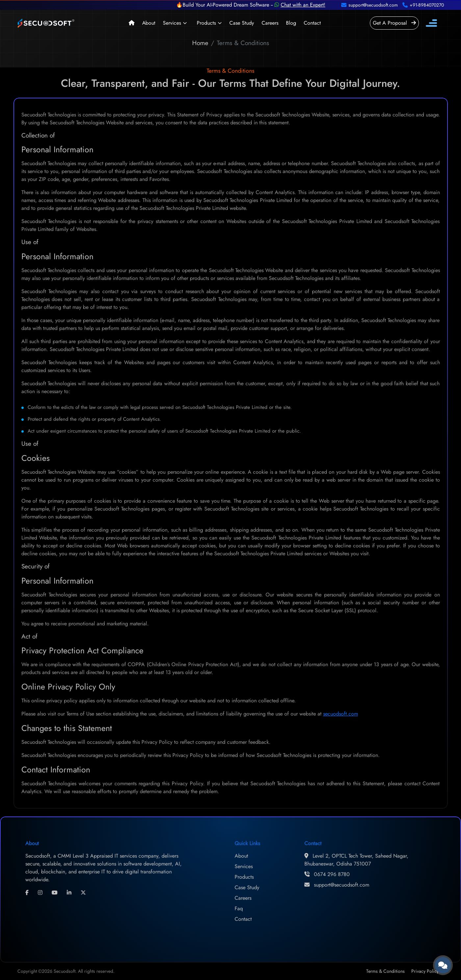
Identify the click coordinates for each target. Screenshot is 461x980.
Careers (270, 23)
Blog (291, 23)
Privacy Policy (425, 971)
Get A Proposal (394, 23)
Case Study (242, 23)
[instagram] (40, 893)
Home (200, 43)
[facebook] (27, 893)
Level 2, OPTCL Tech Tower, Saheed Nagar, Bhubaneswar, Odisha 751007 (356, 860)
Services (172, 23)
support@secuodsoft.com (337, 885)
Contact (312, 23)
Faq (239, 908)
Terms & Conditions (385, 971)
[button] (184, 23)
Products (206, 23)
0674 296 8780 (327, 874)
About (149, 23)
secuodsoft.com (341, 714)
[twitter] (83, 893)
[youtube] (55, 893)
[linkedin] (69, 893)
